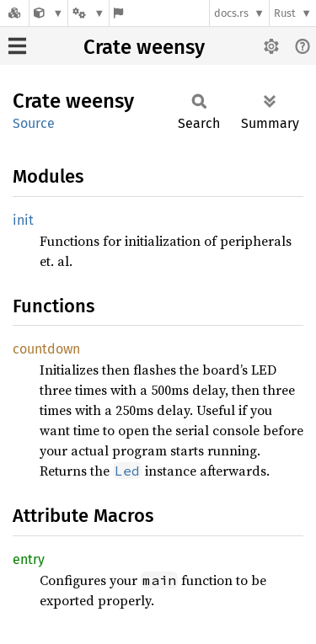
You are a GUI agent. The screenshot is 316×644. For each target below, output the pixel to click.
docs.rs (231, 13)
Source (34, 123)
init (23, 220)
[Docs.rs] (14, 13)
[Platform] (88, 13)
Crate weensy (144, 47)
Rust (285, 13)
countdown (46, 349)
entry (29, 559)
